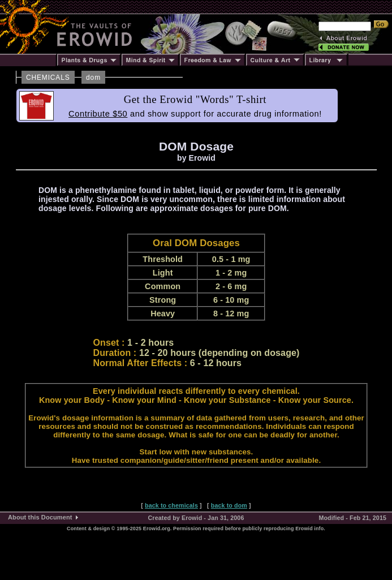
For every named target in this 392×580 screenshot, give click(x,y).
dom (93, 78)
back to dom (229, 505)
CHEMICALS (48, 78)
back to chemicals (171, 505)
